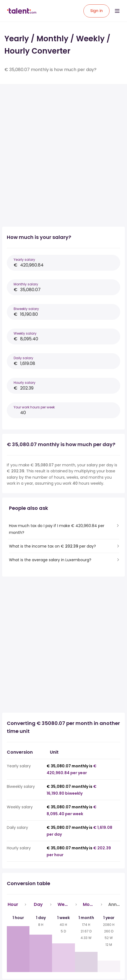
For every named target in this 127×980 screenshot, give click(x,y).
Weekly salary (25, 333)
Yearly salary (24, 260)
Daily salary (23, 358)
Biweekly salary (26, 309)
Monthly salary (26, 284)
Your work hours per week (34, 407)
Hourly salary (25, 383)
